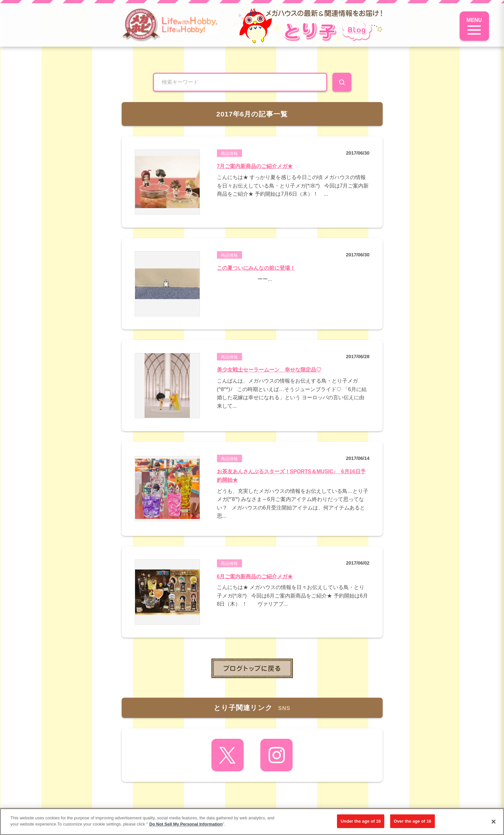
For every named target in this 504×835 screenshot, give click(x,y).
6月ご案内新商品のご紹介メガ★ (255, 577)
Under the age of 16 (361, 821)
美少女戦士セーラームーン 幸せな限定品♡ (269, 370)
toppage (252, 668)
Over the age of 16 (412, 821)
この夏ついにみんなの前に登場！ (256, 268)
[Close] (494, 822)
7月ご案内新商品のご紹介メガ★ (255, 166)
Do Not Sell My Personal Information (186, 824)
